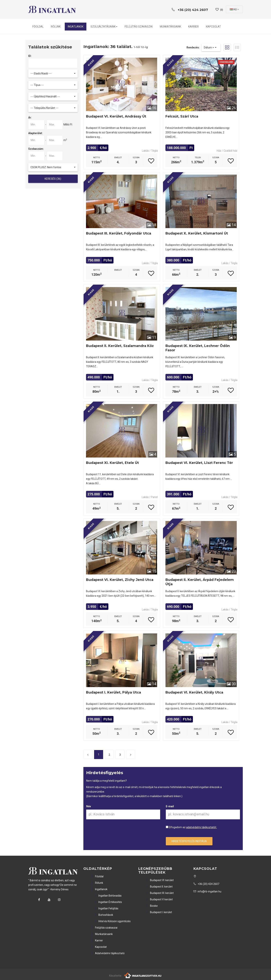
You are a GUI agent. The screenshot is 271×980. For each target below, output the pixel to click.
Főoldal (38, 27)
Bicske (152, 906)
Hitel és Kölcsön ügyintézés (112, 921)
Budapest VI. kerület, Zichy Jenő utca (120, 580)
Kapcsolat (213, 27)
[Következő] (131, 755)
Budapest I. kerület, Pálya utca (113, 692)
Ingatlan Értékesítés (108, 902)
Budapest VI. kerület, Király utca (194, 692)
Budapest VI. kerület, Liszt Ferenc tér (199, 463)
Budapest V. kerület (159, 899)
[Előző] (88, 755)
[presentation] (115, 832)
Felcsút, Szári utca (182, 116)
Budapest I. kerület (159, 912)
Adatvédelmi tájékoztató (108, 953)
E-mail (170, 806)
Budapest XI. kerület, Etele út (112, 463)
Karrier (193, 27)
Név (89, 806)
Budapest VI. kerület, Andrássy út (116, 116)
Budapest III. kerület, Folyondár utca (119, 233)
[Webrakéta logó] (143, 975)
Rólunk (56, 27)
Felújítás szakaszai (139, 27)
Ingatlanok (76, 27)
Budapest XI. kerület (160, 893)
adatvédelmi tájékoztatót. (201, 827)
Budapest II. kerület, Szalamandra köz (120, 346)
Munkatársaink (170, 27)
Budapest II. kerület (159, 887)
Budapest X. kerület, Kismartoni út (197, 233)
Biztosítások (104, 915)
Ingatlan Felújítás (106, 908)
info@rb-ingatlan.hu (207, 891)
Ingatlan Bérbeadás (108, 896)
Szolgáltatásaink (104, 27)
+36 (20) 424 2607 (206, 884)
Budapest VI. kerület (160, 880)
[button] (53, 73)
